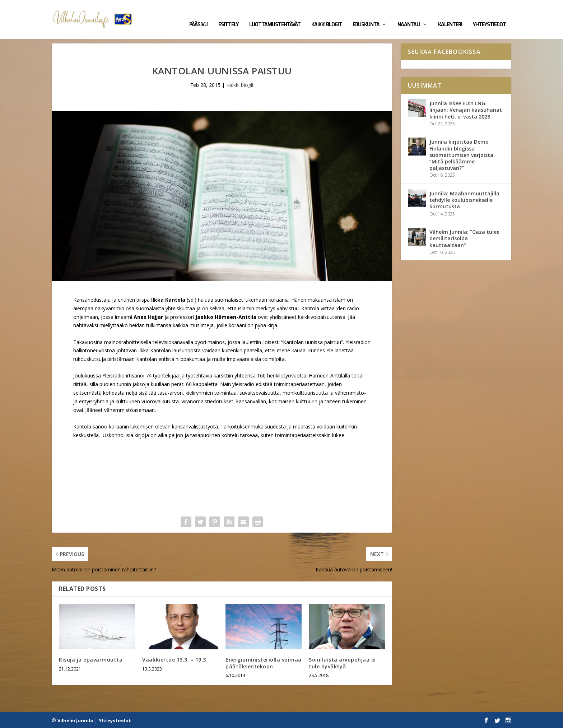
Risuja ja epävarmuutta (91, 659)
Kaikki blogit (327, 15)
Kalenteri (450, 15)
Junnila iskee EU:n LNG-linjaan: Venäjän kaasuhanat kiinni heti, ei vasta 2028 (466, 109)
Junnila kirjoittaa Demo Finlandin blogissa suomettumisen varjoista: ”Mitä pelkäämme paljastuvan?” (462, 154)
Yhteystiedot (489, 15)
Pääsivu (198, 15)
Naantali (409, 15)
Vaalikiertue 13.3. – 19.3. (175, 659)
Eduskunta (366, 15)
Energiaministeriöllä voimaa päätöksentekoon (264, 662)
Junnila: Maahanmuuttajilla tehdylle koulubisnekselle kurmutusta (464, 199)
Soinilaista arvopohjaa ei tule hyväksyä (342, 662)
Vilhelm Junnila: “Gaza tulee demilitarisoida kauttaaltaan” (464, 238)
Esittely (228, 15)
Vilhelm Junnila (75, 720)
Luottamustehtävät (275, 15)
